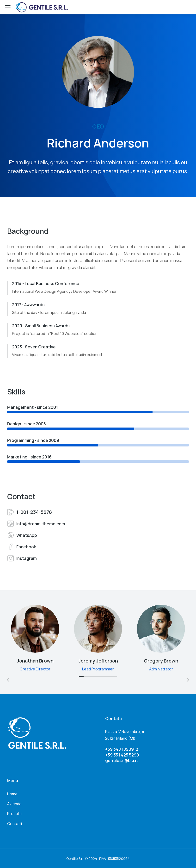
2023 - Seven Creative (34, 347)
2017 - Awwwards (28, 305)
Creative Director (35, 669)
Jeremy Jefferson (98, 661)
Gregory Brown (161, 661)
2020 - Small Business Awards (41, 326)
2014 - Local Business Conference (46, 284)
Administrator (161, 669)
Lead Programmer (98, 669)
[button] (81, 679)
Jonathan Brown (35, 661)
